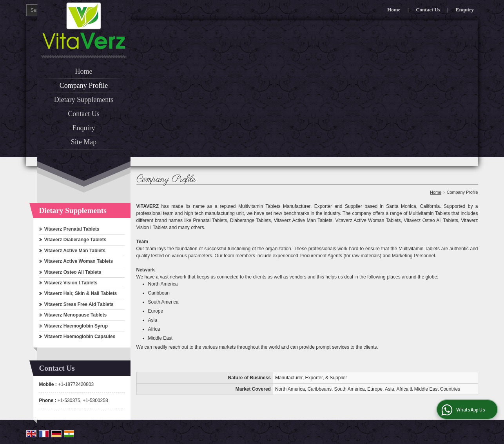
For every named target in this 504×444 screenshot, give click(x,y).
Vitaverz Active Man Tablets (75, 251)
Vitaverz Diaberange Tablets (75, 240)
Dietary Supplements (84, 100)
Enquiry (465, 10)
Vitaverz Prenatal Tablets (72, 229)
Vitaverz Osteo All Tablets (73, 272)
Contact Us (428, 10)
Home (394, 10)
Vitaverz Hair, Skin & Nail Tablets (81, 293)
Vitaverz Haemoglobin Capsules (80, 337)
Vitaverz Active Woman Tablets (79, 261)
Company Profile (84, 86)
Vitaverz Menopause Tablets (76, 315)
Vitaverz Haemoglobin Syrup (76, 326)
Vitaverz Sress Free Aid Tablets (79, 304)
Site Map (84, 142)
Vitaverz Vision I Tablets (71, 283)
